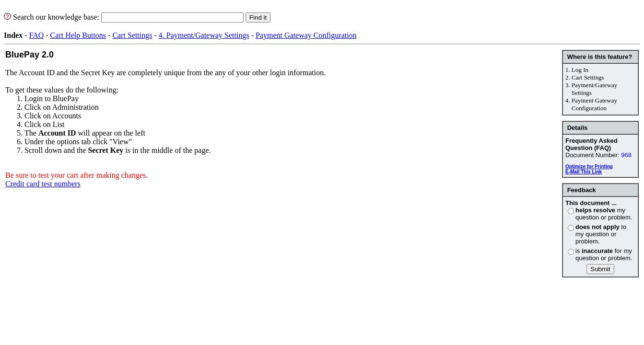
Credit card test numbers (43, 184)
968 (626, 155)
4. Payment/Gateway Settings (204, 35)
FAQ (36, 35)
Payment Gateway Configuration (306, 35)
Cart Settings (132, 35)
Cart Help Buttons (78, 35)
